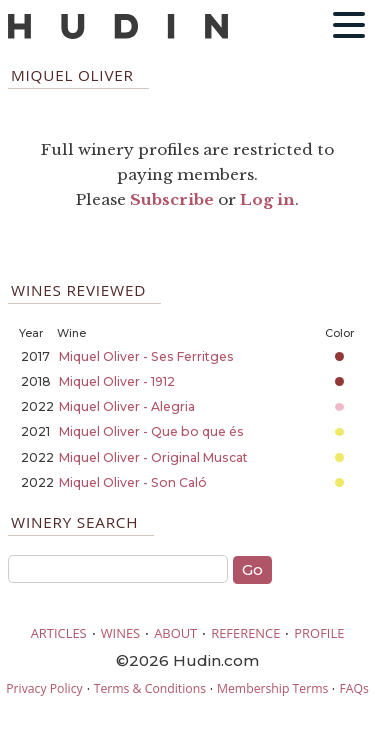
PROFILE (319, 633)
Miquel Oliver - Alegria (127, 406)
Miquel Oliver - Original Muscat (153, 457)
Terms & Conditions (150, 688)
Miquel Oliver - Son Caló (133, 482)
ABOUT (175, 633)
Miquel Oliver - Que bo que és (151, 431)
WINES (121, 633)
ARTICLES (59, 633)
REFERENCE (245, 633)
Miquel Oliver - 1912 (117, 381)
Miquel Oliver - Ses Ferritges (146, 356)
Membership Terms (272, 688)
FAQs (353, 688)
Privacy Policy (44, 688)
